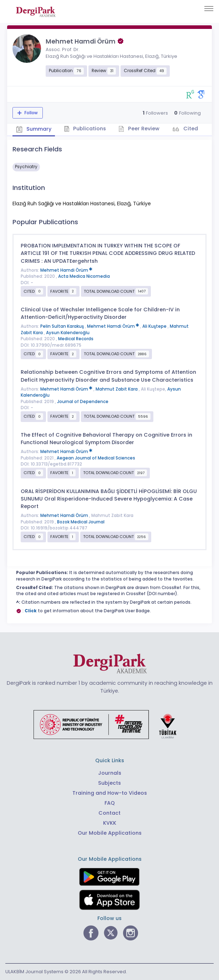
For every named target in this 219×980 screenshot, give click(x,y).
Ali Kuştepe (155, 326)
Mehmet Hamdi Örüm (66, 270)
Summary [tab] (34, 129)
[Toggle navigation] (209, 9)
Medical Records (76, 339)
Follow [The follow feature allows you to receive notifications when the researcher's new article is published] (30, 113)
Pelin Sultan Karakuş (63, 326)
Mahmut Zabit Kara (117, 389)
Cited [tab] (190, 129)
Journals (110, 773)
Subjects (109, 783)
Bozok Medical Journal (81, 522)
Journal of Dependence (83, 402)
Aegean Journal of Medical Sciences (96, 458)
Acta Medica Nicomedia (84, 276)
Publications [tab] (85, 129)
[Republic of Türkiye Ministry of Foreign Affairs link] (109, 724)
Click (31, 611)
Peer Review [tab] (139, 129)
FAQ (110, 803)
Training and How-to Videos (110, 793)
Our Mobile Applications (110, 833)
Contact (109, 813)
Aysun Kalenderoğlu (68, 333)
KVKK (110, 823)
